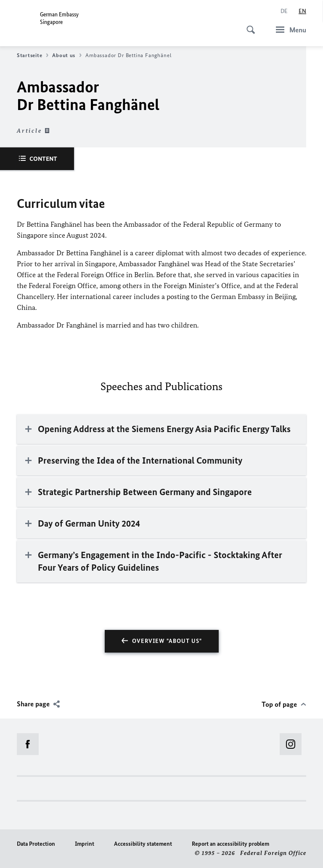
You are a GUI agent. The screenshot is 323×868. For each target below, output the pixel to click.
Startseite (33, 55)
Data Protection (36, 844)
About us (67, 55)
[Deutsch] (284, 11)
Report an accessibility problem (230, 844)
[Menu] (289, 30)
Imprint (85, 844)
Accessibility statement (143, 844)
